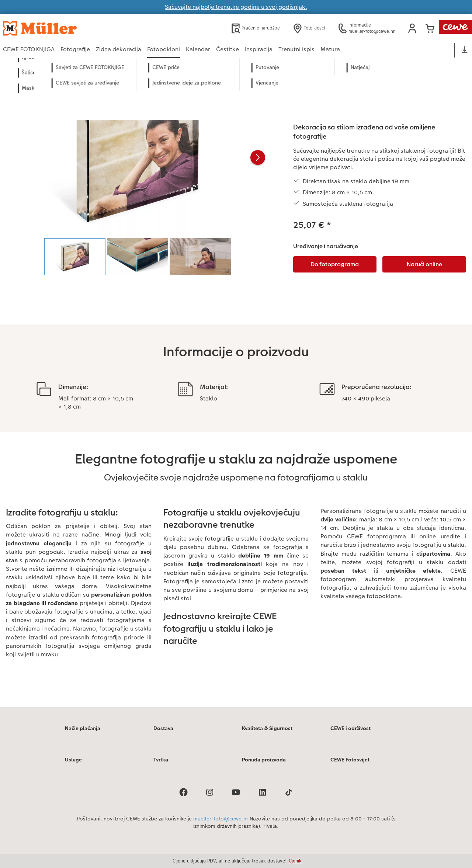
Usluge (73, 760)
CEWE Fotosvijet (350, 760)
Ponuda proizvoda (264, 760)
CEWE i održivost (350, 728)
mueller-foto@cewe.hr (221, 819)
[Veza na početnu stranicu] (75, 28)
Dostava (163, 728)
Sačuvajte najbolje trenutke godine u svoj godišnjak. (236, 7)
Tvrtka (161, 760)
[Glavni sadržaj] (236, 393)
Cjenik (295, 861)
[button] (412, 28)
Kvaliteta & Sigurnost (267, 728)
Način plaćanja (83, 728)
